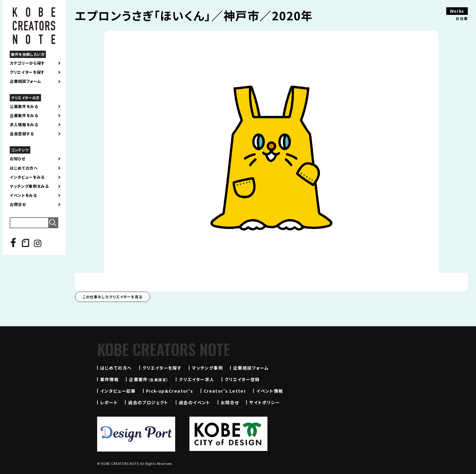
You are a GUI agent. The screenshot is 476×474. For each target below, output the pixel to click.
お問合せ (18, 205)
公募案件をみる (24, 107)
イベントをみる (23, 195)
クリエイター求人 (196, 379)
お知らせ (18, 159)
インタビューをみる (27, 177)
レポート (109, 402)
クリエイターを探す (27, 72)
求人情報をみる (24, 125)
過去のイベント (195, 402)
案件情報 (110, 379)
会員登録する (22, 134)
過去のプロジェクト (148, 402)
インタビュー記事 (118, 391)
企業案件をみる (24, 116)
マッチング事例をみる (29, 186)
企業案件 (149, 379)
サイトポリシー (265, 402)
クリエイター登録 (242, 379)
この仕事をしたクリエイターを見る (112, 297)
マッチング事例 (207, 368)
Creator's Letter (225, 391)
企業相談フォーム (25, 81)
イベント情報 (270, 391)
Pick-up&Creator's (170, 391)
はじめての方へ (24, 168)
